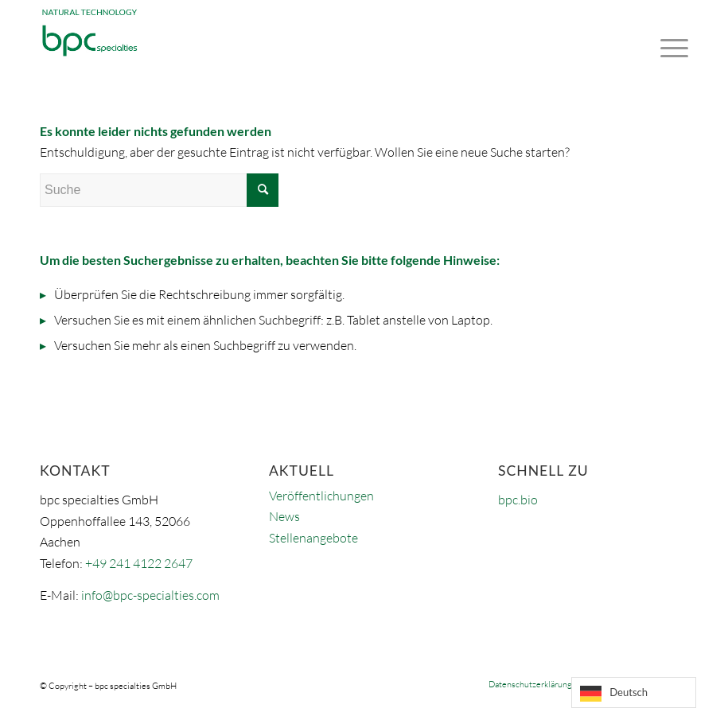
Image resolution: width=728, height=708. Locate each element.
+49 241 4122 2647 (139, 563)
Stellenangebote (313, 538)
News (284, 516)
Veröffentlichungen (321, 496)
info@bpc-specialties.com (150, 595)
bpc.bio (518, 500)
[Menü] (670, 36)
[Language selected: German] (634, 692)
